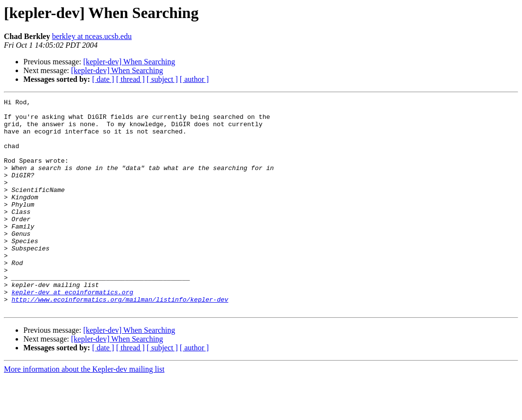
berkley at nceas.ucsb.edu (92, 36)
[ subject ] (162, 79)
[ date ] (103, 79)
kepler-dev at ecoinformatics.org (73, 331)
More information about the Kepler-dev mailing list (84, 411)
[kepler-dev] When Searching (129, 62)
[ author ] (194, 79)
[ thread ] (130, 79)
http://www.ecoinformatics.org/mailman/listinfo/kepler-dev (120, 340)
